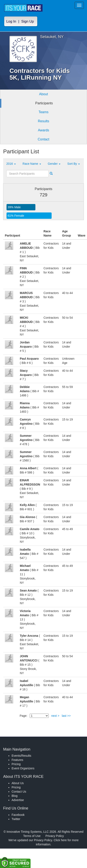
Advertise (18, 800)
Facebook (18, 815)
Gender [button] (54, 164)
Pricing (16, 764)
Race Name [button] (32, 164)
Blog (15, 796)
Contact (43, 139)
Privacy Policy (55, 836)
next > (55, 716)
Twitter (16, 819)
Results (43, 121)
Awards (43, 130)
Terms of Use (32, 836)
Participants (44, 103)
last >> (66, 716)
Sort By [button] (74, 164)
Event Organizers (23, 768)
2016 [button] (11, 164)
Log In (11, 21)
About (44, 94)
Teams (43, 112)
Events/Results (21, 756)
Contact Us (19, 792)
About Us (18, 783)
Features (17, 760)
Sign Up (28, 21)
